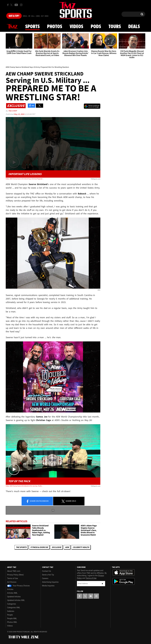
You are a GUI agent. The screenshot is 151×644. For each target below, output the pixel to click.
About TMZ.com (14, 571)
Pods (96, 27)
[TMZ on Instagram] (21, 5)
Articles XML (12, 593)
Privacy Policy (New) (15, 575)
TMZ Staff (13, 111)
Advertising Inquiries (50, 582)
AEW (67, 547)
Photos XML (12, 622)
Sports (32, 27)
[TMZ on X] (12, 5)
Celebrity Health (81, 547)
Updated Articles (14, 597)
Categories (12, 604)
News (12, 27)
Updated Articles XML (16, 600)
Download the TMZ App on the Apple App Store (124, 573)
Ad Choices (12, 582)
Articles (10, 589)
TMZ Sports (21, 547)
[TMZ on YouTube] (91, 596)
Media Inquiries (48, 586)
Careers (45, 578)
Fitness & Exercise (39, 547)
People (10, 615)
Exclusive (57, 547)
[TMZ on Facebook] (8, 5)
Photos (55, 27)
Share (37, 501)
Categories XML (14, 608)
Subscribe (103, 584)
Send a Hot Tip (48, 575)
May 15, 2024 (19, 114)
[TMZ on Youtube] (16, 5)
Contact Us (47, 571)
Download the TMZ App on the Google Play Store (124, 581)
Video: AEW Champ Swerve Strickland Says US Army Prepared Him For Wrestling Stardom (25, 179)
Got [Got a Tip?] (14, 16)
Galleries (11, 611)
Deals (134, 27)
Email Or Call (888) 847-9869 (36, 16)
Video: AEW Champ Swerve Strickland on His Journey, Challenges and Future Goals (25, 486)
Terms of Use (13, 578)
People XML (12, 618)
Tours (115, 27)
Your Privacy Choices (18, 586)
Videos (76, 27)
